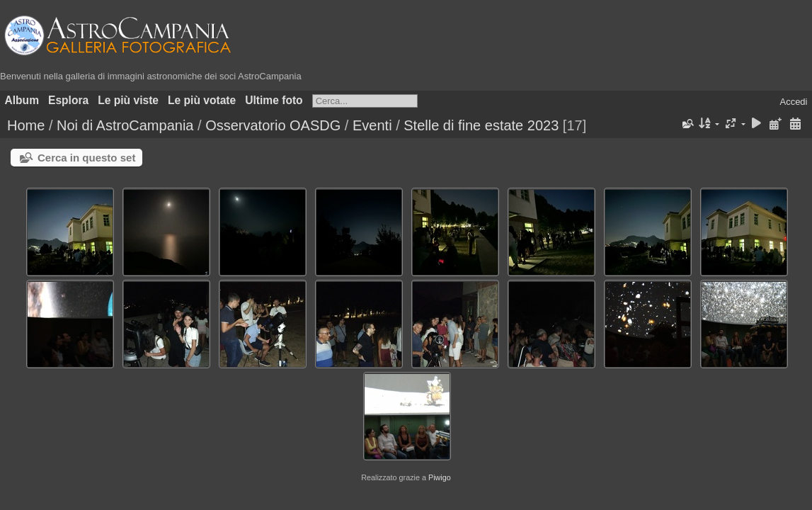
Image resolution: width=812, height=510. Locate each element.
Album (22, 100)
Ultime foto (274, 100)
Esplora (68, 100)
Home (26, 125)
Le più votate (202, 100)
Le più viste (128, 100)
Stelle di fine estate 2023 (481, 125)
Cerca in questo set (86, 158)
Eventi (372, 125)
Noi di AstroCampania (125, 125)
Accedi (793, 102)
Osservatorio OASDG (273, 125)
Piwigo (440, 477)
